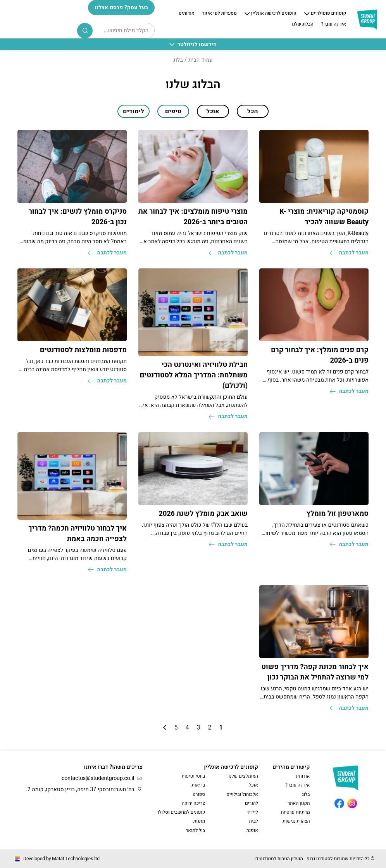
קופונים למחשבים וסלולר (181, 812)
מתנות (199, 821)
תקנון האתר (299, 803)
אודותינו (187, 14)
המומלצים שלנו (243, 776)
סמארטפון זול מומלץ (338, 514)
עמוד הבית (201, 60)
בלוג (306, 794)
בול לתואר (195, 830)
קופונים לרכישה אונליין (274, 14)
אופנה (252, 830)
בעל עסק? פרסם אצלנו (121, 8)
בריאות (199, 785)
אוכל (253, 785)
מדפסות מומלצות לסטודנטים (83, 350)
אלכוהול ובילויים (242, 794)
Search (85, 31)
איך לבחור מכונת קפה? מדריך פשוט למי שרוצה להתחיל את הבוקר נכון (315, 672)
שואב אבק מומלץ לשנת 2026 (203, 514)
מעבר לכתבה (349, 253)
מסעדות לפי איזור (220, 14)
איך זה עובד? (334, 24)
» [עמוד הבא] (165, 727)
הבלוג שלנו (302, 24)
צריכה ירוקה (193, 803)
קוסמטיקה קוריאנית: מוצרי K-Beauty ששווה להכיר (324, 217)
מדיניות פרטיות (296, 812)
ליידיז (253, 812)
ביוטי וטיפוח (193, 776)
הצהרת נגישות (296, 821)
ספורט (199, 794)
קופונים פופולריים (328, 14)
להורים (252, 803)
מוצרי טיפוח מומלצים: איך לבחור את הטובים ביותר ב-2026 (193, 217)
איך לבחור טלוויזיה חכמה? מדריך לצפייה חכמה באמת (78, 534)
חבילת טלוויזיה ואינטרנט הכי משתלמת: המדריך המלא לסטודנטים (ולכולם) (194, 375)
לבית (253, 821)
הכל (252, 111)
